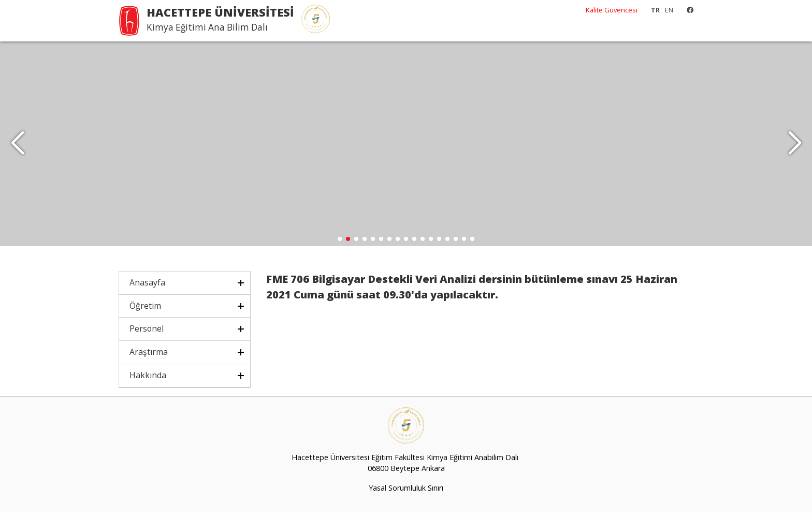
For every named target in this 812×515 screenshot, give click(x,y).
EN (669, 10)
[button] (795, 145)
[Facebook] (687, 10)
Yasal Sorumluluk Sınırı (406, 490)
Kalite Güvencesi (612, 10)
